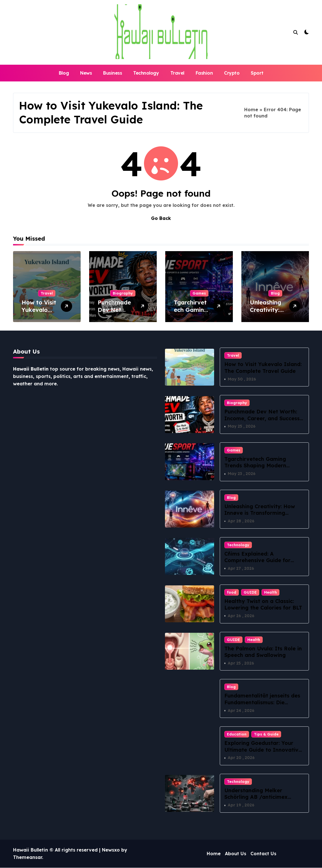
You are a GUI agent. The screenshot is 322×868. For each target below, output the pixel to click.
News (86, 73)
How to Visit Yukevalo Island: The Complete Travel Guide (263, 367)
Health (270, 592)
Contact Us (263, 854)
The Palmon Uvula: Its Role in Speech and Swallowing (263, 652)
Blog (64, 73)
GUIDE (250, 592)
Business (112, 73)
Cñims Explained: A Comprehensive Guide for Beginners (257, 560)
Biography (123, 293)
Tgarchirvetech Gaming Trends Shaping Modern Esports (255, 466)
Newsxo (111, 850)
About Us (236, 854)
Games (199, 293)
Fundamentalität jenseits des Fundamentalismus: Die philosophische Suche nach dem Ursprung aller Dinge (262, 706)
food (232, 592)
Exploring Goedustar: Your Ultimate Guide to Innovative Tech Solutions (263, 750)
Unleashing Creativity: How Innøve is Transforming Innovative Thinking (260, 513)
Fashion (204, 73)
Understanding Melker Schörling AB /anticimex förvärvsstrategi (256, 797)
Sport (257, 73)
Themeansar (28, 858)
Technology (146, 73)
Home (251, 110)
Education (237, 734)
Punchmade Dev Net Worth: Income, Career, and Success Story (262, 418)
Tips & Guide (266, 734)
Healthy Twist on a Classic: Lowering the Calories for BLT (263, 604)
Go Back (161, 218)
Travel (177, 73)
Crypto (232, 73)
